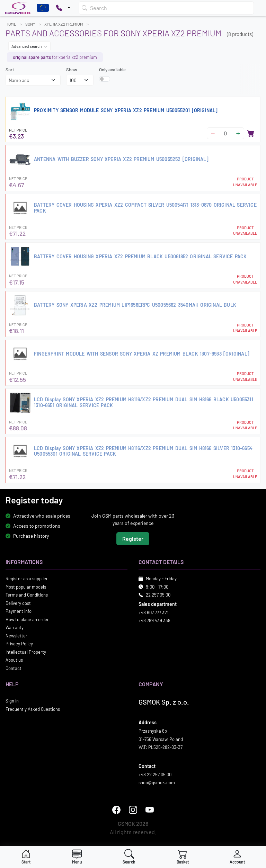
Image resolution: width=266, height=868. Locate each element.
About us (14, 660)
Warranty (15, 627)
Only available (112, 70)
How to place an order (27, 619)
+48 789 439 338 (154, 620)
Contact (14, 668)
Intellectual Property (26, 652)
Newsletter (16, 636)
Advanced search (29, 46)
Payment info (19, 611)
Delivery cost (18, 603)
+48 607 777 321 (154, 612)
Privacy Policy (19, 644)
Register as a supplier (27, 579)
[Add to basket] (251, 133)
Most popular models (26, 587)
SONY (30, 24)
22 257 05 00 (158, 595)
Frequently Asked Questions (33, 709)
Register (133, 539)
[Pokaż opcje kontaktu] (63, 8)
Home (11, 24)
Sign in (12, 701)
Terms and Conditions (27, 595)
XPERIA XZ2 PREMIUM (64, 24)
